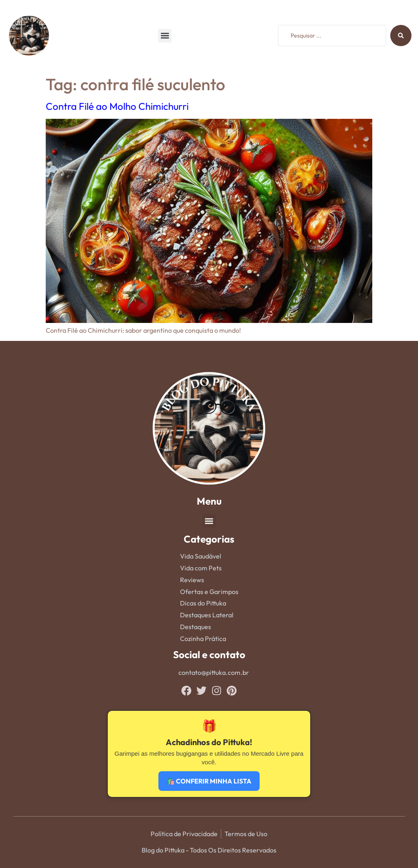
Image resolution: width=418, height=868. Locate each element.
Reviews (192, 580)
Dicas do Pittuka (203, 603)
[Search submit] (401, 36)
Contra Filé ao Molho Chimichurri (117, 106)
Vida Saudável (201, 556)
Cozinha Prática (203, 639)
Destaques (196, 627)
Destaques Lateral (207, 615)
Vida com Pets (201, 568)
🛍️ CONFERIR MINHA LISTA (209, 781)
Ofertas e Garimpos (209, 592)
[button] (165, 36)
